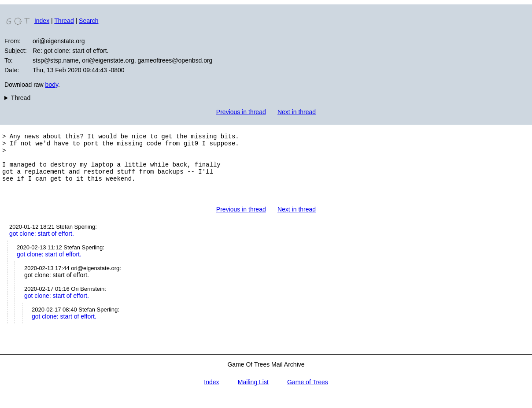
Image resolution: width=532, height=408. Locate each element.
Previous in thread (241, 112)
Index (42, 21)
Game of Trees (308, 394)
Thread (64, 21)
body (52, 85)
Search (89, 21)
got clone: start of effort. (42, 245)
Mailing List (253, 394)
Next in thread (297, 112)
